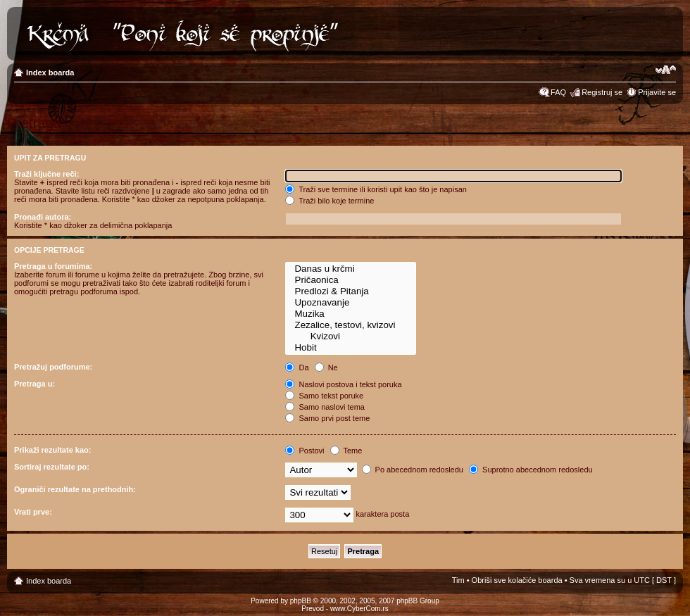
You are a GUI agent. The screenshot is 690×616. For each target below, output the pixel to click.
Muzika (351, 314)
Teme (346, 451)
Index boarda (50, 73)
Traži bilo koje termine (330, 201)
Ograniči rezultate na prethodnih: (75, 489)
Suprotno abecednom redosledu (531, 470)
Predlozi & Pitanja (351, 291)
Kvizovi (351, 337)
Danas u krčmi (351, 269)
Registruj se (602, 92)
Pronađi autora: (43, 217)
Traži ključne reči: (46, 174)
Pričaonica (351, 280)
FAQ (558, 92)
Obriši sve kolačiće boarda (517, 580)
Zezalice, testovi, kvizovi (351, 325)
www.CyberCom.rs (359, 609)
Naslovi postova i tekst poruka (343, 384)
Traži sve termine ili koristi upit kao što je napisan (376, 189)
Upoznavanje (351, 303)
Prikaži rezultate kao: (52, 450)
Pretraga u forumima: (53, 266)
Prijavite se (657, 92)
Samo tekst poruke (324, 396)
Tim (458, 580)
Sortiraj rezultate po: (52, 467)
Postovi (305, 451)
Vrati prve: (33, 512)
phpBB (301, 601)
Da (297, 367)
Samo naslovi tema (325, 407)
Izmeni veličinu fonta (666, 70)
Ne (326, 367)
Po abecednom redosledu (413, 470)
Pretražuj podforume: (53, 367)
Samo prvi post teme (327, 418)
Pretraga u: (34, 384)
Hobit (351, 348)
